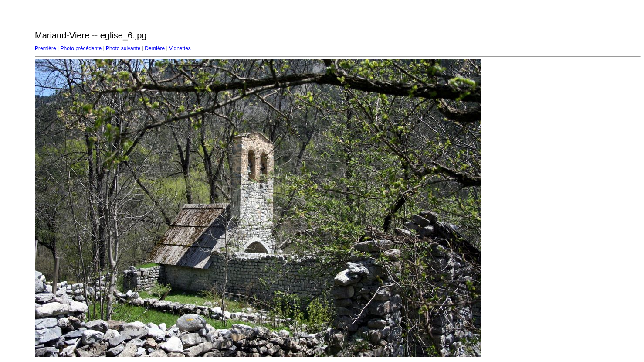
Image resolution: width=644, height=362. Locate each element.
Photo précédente (81, 48)
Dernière (155, 48)
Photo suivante (123, 48)
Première (46, 48)
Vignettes (180, 48)
